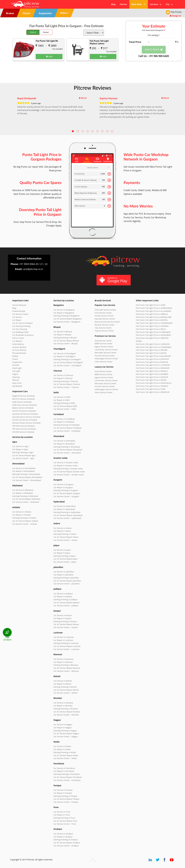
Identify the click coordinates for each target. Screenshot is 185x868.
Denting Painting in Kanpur (65, 621)
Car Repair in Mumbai (63, 706)
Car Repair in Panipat (63, 793)
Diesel (46, 32)
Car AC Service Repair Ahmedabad (27, 477)
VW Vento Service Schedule (24, 429)
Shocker (16, 365)
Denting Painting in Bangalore (66, 316)
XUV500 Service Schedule (23, 432)
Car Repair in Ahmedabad (23, 471)
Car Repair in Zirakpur (63, 837)
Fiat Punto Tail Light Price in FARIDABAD (153, 332)
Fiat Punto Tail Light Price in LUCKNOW (153, 365)
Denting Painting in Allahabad (25, 496)
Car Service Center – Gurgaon (66, 496)
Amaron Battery (19, 347)
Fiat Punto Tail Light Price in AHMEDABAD (154, 308)
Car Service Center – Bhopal (66, 344)
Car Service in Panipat (63, 790)
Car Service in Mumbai (63, 703)
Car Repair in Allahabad (23, 493)
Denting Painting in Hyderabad (67, 512)
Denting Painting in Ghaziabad (67, 447)
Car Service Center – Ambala (25, 524)
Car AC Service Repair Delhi (65, 406)
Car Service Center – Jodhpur (66, 606)
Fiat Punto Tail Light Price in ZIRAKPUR (153, 392)
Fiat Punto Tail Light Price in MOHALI (152, 371)
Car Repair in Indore (62, 531)
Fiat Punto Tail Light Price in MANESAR (153, 368)
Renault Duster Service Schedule (26, 423)
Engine (15, 374)
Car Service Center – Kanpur (66, 627)
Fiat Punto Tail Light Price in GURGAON (153, 344)
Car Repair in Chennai (63, 378)
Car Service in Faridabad (64, 419)
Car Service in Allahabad (23, 490)
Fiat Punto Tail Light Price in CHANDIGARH (154, 323)
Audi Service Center (103, 341)
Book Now (139, 4)
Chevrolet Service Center (105, 310)
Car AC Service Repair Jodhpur (67, 603)
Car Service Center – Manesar (66, 671)
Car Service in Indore (63, 528)
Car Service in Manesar (63, 659)
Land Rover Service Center (106, 350)
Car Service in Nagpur (63, 725)
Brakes (15, 356)
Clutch (15, 359)
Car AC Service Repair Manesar (67, 668)
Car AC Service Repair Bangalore (67, 319)
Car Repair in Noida (62, 749)
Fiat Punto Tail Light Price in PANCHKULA (154, 383)
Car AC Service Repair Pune (65, 821)
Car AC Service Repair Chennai (67, 384)
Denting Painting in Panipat (65, 796)
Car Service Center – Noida (65, 758)
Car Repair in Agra (20, 449)
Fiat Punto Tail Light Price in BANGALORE (154, 317)
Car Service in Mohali (63, 681)
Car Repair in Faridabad (64, 422)
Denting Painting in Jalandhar (66, 578)
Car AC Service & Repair (23, 323)
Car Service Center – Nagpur (66, 736)
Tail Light (16, 371)
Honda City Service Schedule (25, 420)
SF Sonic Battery (19, 350)
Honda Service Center (104, 316)
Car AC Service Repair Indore (66, 537)
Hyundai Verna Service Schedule (26, 417)
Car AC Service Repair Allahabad (26, 499)
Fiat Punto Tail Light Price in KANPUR (152, 362)
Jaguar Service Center (104, 347)
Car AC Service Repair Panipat (66, 799)
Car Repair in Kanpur (63, 618)
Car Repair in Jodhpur (63, 596)
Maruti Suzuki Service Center (107, 322)
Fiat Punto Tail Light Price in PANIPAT (152, 386)
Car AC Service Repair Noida (66, 755)
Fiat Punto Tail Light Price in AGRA (151, 305)
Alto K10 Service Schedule (23, 399)
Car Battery (17, 341)
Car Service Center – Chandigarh (68, 365)
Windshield (17, 386)
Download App (19, 311)
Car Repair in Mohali (62, 684)
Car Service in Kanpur (63, 615)
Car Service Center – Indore (65, 540)
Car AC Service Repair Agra (24, 455)
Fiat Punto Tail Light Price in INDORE (152, 350)
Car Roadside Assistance (23, 335)
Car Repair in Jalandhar (64, 575)
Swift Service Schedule (22, 402)
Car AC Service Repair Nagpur (66, 733)
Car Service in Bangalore (64, 310)
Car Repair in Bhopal (62, 335)
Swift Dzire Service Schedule (24, 405)
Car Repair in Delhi (62, 400)
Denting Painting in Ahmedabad (26, 474)
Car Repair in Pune (62, 815)
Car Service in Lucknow (64, 637)
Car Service (17, 317)
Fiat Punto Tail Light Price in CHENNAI (152, 326)
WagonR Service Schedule (23, 396)
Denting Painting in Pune (64, 818)
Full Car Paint (18, 338)
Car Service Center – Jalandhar (67, 584)
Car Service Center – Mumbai (66, 715)
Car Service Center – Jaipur (65, 562)
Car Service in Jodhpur (63, 594)
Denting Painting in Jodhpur (66, 599)
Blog (113, 4)
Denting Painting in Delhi (64, 403)
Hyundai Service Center (105, 319)
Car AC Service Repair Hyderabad (68, 515)
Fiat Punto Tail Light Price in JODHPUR (152, 359)
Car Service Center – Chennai (66, 387)
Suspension (17, 362)
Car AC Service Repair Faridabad (67, 428)
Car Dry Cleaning (20, 329)
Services (156, 4)
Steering (16, 377)
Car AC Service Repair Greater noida (69, 472)
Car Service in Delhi (62, 397)
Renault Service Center (105, 325)
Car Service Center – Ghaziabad (67, 453)
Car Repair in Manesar (63, 662)
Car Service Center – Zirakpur (66, 846)
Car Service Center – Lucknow (66, 649)
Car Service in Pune (62, 812)
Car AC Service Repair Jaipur (66, 559)
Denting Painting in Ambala (24, 518)
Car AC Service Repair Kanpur (66, 624)
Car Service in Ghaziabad (64, 441)
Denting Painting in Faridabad (66, 425)
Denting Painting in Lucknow (66, 643)
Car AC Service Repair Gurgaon (67, 493)
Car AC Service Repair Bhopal (66, 341)
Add (49, 56)
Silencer (16, 380)
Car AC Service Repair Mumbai (67, 712)
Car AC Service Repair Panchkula (68, 777)
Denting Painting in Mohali (65, 687)
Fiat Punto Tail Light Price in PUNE (151, 389)
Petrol (33, 32)
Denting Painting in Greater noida (68, 469)
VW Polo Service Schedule (23, 426)
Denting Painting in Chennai (66, 381)
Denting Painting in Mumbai (66, 709)
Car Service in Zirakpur (63, 834)
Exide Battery (18, 344)
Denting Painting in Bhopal (65, 338)
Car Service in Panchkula (64, 768)
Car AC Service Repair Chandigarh (68, 362)
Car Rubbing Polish (21, 332)
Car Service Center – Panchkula (67, 780)
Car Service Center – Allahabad (26, 502)
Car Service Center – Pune (65, 824)
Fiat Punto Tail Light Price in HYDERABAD (154, 347)
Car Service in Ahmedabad (24, 468)
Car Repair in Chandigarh (64, 356)
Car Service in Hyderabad (64, 506)
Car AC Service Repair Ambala (25, 521)
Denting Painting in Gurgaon (66, 490)
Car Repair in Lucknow (63, 640)
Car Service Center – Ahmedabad (27, 480)
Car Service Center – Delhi (65, 409)
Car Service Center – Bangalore (67, 322)
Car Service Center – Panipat (66, 802)
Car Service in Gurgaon (63, 484)
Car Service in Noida (62, 746)
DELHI (84, 98)
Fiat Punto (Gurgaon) (154, 30)
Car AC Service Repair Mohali (66, 690)
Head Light (17, 368)
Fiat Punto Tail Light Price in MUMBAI (152, 374)
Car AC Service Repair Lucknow (67, 646)
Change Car (176, 16)
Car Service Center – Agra (23, 458)
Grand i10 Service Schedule (24, 411)
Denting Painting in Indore (65, 534)
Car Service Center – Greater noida (69, 475)
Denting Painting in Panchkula (67, 774)
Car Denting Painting (21, 326)
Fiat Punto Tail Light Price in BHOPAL (152, 320)
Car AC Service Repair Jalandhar (67, 581)
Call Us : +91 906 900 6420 (154, 56)
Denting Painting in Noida (65, 752)
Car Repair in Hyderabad (64, 509)
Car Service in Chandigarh (65, 353)
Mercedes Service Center (106, 353)
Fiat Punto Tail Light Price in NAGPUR (152, 377)
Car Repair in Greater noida (65, 466)
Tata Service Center (103, 328)
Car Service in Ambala (22, 512)
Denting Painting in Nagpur (65, 731)
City (169, 4)
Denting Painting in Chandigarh (67, 359)
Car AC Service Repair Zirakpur (67, 843)
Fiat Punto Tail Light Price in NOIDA (151, 380)
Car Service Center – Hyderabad (67, 518)
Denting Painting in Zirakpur (66, 840)
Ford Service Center (103, 313)
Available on (113, 280)
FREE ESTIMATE (8, 639)
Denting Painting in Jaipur (65, 556)
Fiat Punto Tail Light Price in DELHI (151, 329)
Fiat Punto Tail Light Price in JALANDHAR (153, 356)
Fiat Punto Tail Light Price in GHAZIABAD (153, 335)
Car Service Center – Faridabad (67, 431)
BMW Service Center (104, 344)
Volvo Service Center (104, 362)
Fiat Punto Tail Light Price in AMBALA (152, 314)
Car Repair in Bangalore (64, 313)
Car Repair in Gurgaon (63, 487)
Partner (123, 4)
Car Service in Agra (20, 446)
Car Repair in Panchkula (64, 771)
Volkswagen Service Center (106, 359)
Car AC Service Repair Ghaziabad (68, 450)
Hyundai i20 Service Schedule (25, 414)
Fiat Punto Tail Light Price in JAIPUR (151, 353)
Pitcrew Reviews (92, 88)
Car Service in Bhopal (63, 332)
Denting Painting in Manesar (66, 665)
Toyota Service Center (104, 331)
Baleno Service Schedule (23, 408)
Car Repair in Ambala (21, 515)
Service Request (19, 305)
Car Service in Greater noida (66, 462)
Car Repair (17, 320)
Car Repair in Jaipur (62, 553)
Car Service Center (20, 314)
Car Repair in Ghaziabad (64, 444)
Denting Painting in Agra (23, 452)
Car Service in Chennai (63, 375)
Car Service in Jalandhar (64, 572)
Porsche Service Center (105, 356)
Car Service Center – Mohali (65, 693)
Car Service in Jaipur (62, 550)
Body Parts (17, 383)
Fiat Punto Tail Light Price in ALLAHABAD (153, 311)
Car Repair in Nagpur (63, 728)
